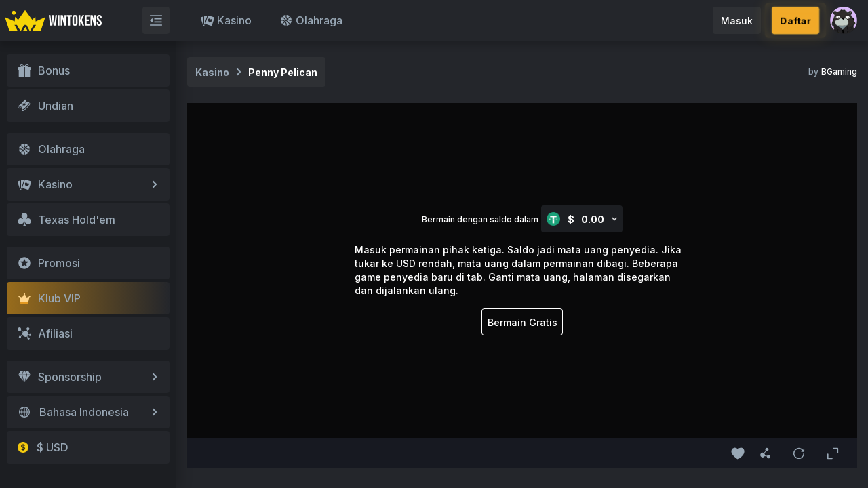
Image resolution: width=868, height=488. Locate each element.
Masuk (737, 21)
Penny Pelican (283, 72)
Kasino (226, 20)
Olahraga (311, 20)
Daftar (795, 21)
